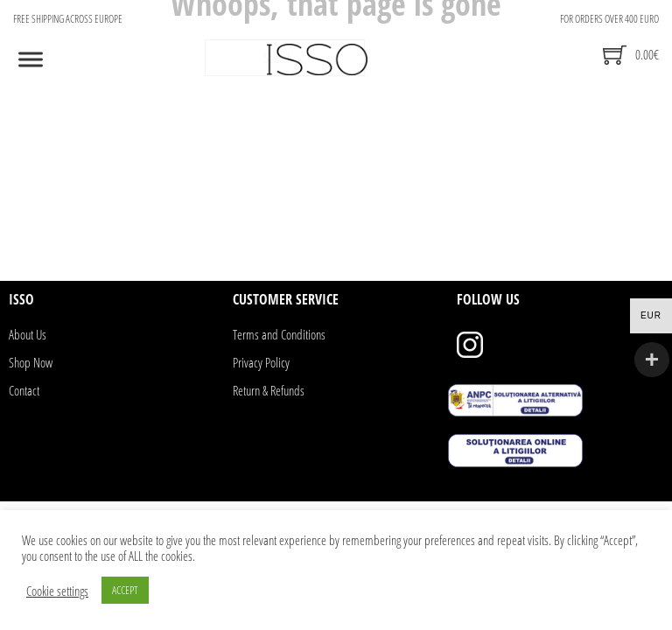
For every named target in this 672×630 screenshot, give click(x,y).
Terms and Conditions (279, 334)
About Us (28, 334)
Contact (24, 390)
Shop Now (31, 362)
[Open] (31, 59)
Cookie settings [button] (57, 591)
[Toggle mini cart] (631, 55)
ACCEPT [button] (125, 590)
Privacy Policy (261, 362)
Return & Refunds (269, 390)
